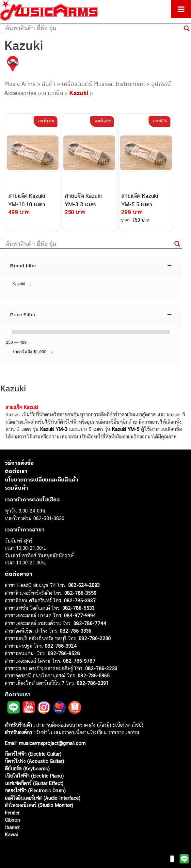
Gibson (12, 820)
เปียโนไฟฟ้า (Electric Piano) (34, 776)
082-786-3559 (80, 593)
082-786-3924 (61, 646)
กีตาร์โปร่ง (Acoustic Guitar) (34, 761)
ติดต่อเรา (16, 471)
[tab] (91, 266)
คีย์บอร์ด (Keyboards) (27, 769)
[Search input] (93, 28)
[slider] (9, 332)
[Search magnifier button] (177, 244)
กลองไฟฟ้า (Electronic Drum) (35, 790)
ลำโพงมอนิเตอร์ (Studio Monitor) (39, 805)
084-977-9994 (80, 615)
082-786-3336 (75, 631)
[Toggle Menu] (181, 9)
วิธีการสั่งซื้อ (19, 463)
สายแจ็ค (53, 93)
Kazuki (79, 93)
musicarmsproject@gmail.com (51, 743)
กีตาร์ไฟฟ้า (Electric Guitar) (33, 754)
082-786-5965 (94, 676)
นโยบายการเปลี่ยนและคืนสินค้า (42, 480)
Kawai (11, 835)
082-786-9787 (79, 661)
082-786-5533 (78, 608)
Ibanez (12, 827)
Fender (12, 813)
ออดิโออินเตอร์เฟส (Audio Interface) (43, 798)
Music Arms (20, 84)
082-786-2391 (93, 683)
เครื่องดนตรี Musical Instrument (103, 84)
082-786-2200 (95, 638)
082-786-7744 (90, 623)
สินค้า (49, 84)
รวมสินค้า (16, 488)
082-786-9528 (64, 653)
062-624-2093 (84, 585)
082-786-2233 (101, 668)
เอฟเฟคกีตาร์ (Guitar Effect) (34, 783)
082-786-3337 (80, 600)
